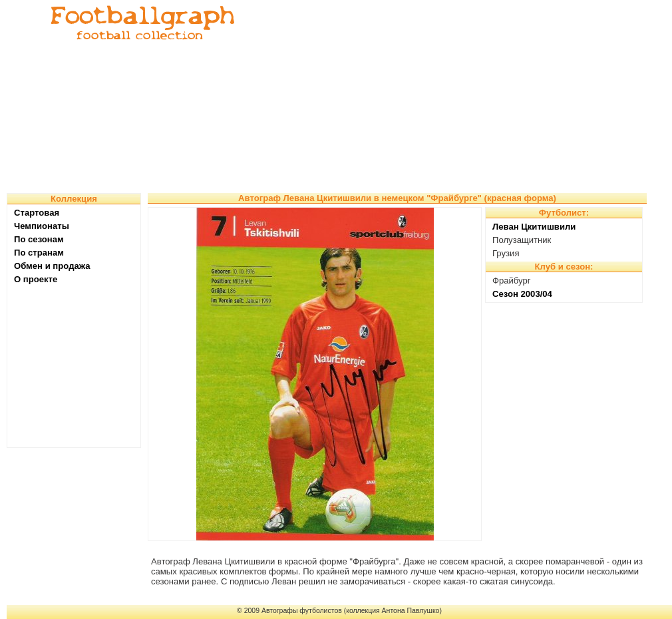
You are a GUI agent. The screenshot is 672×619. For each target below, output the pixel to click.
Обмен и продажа (52, 266)
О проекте (36, 279)
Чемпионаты (42, 226)
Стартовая (37, 213)
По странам (39, 253)
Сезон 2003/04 (522, 294)
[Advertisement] (420, 97)
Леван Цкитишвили (534, 227)
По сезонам (39, 239)
